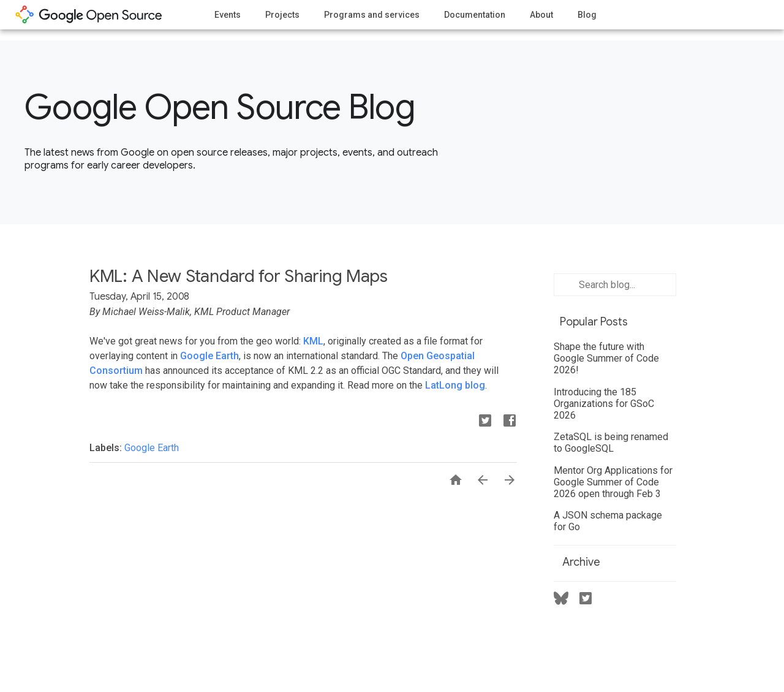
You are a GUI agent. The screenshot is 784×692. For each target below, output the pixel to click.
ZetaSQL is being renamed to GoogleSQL (611, 443)
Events (228, 15)
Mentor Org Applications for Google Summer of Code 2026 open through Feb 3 (613, 482)
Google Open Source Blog (220, 107)
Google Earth (209, 356)
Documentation (475, 15)
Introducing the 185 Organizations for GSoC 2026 (604, 404)
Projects (282, 15)
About (541, 15)
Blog (587, 15)
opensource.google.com (89, 15)
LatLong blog (455, 385)
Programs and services (372, 15)
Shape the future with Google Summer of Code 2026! (606, 358)
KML (313, 341)
